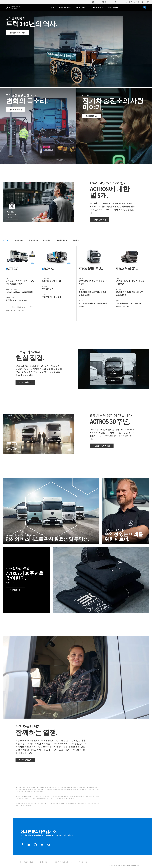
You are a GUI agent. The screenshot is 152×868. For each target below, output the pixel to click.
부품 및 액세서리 (98, 7)
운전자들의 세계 (113, 7)
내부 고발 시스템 (82, 862)
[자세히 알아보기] (101, 580)
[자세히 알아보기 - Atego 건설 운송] (130, 284)
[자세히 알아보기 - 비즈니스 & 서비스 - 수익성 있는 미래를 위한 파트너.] (125, 511)
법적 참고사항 (43, 862)
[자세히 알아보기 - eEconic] (57, 284)
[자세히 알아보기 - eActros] (114, 126)
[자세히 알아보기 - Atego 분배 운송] (93, 284)
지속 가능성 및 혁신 (65, 7)
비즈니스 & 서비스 (82, 7)
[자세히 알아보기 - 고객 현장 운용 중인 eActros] (38, 126)
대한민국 (145, 2)
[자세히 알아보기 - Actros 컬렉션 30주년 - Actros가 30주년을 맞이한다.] (27, 580)
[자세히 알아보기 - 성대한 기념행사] (76, 54)
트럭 (52, 7)
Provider (15, 862)
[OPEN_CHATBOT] (144, 7)
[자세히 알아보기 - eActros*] (20, 284)
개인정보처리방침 (28, 862)
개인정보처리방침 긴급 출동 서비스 (62, 862)
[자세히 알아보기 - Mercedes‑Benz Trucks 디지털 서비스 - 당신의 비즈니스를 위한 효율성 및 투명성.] (51, 511)
